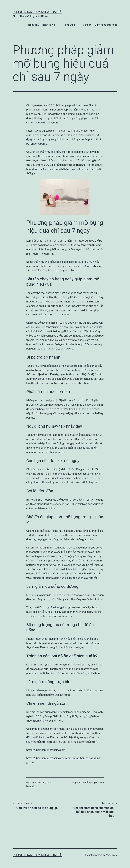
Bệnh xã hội (49, 25)
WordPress (111, 855)
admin (32, 786)
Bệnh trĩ (87, 25)
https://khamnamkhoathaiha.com (46, 750)
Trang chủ (33, 25)
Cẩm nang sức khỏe (106, 25)
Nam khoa (69, 25)
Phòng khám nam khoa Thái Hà (37, 12)
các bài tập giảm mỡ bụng (52, 131)
